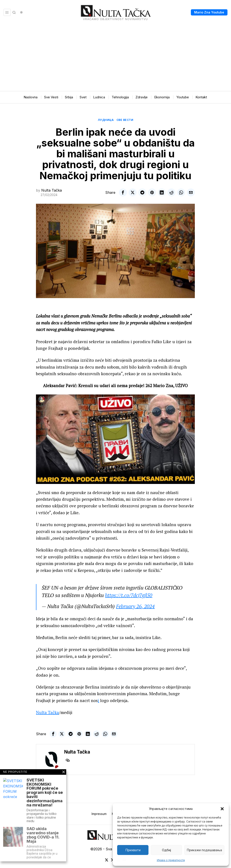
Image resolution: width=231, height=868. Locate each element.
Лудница (106, 120)
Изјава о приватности (171, 860)
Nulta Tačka (52, 190)
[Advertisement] (115, 58)
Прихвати (133, 850)
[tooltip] (123, 192)
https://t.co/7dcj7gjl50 (129, 595)
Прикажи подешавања (204, 850)
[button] (222, 809)
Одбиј (166, 850)
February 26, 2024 (135, 606)
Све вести (125, 120)
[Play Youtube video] (115, 439)
